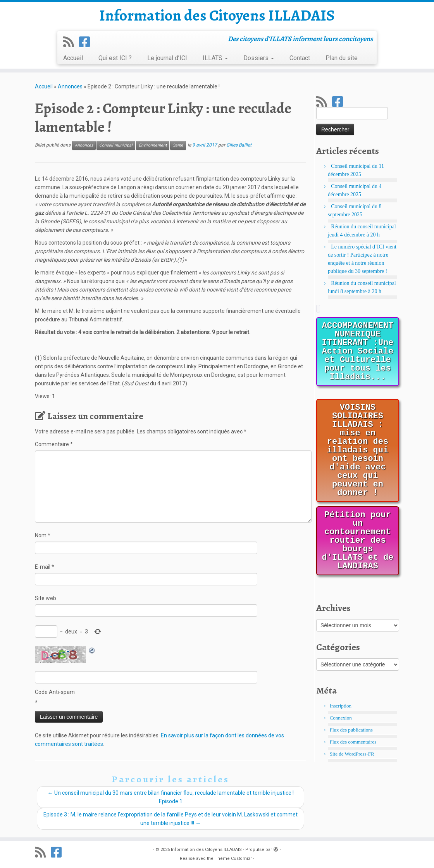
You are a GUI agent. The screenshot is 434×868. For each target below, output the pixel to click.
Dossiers (259, 58)
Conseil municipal (116, 145)
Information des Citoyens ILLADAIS (217, 16)
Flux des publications (351, 730)
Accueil (73, 58)
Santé (178, 145)
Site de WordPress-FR (352, 754)
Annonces (70, 86)
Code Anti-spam (55, 692)
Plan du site (342, 58)
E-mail (45, 567)
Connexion (341, 718)
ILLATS (215, 58)
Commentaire (54, 444)
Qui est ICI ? (115, 58)
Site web (46, 598)
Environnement (153, 145)
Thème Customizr (233, 859)
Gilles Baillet (239, 145)
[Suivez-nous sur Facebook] (87, 42)
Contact (300, 58)
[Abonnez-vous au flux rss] (71, 42)
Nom (43, 535)
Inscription (341, 706)
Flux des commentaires (353, 742)
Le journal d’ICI (167, 58)
